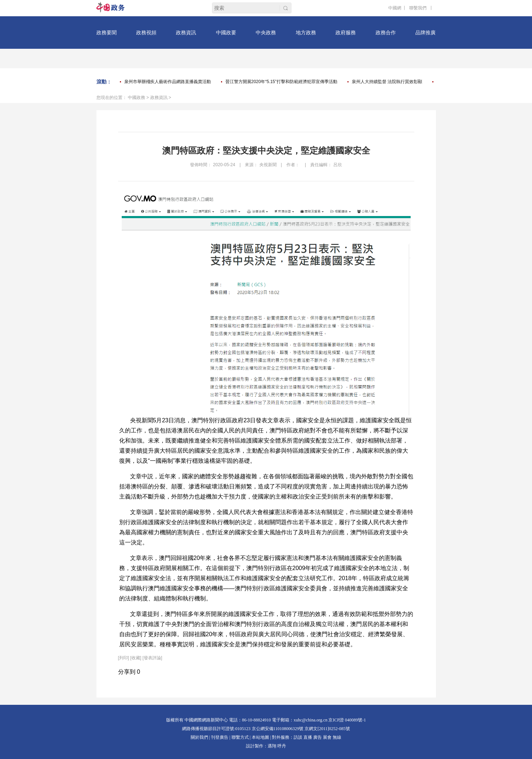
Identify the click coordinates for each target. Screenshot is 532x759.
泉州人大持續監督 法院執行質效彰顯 (387, 82)
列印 (124, 658)
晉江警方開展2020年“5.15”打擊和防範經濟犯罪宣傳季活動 (281, 82)
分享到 (127, 672)
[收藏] (136, 658)
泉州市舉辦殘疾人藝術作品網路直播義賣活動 (168, 82)
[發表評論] (153, 658)
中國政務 (137, 98)
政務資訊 (159, 98)
